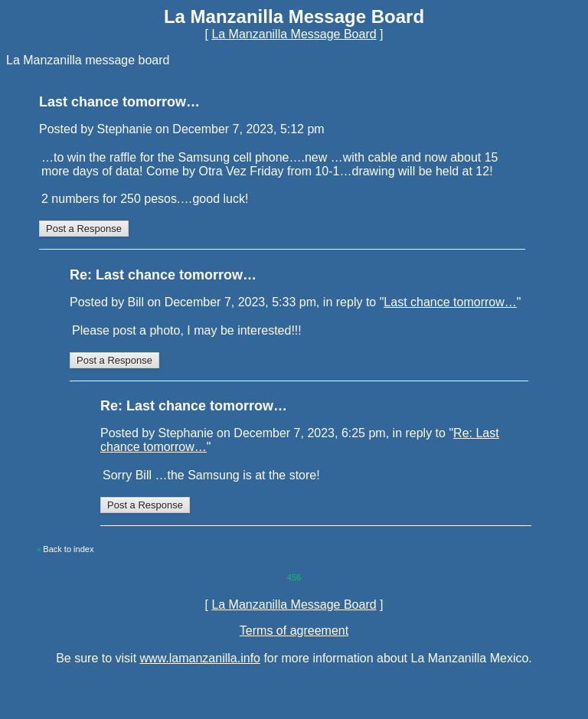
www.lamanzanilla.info (200, 658)
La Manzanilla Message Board (294, 34)
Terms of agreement (294, 631)
